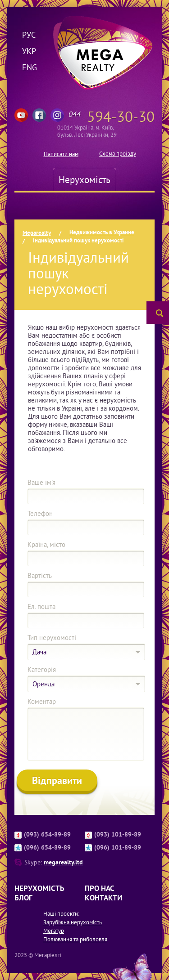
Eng (29, 67)
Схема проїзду (118, 154)
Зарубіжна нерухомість (73, 922)
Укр (29, 51)
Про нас (100, 888)
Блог (23, 898)
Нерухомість (84, 180)
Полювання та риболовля (75, 939)
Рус (29, 35)
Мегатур (54, 931)
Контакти (103, 898)
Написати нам (61, 154)
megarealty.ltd (63, 862)
